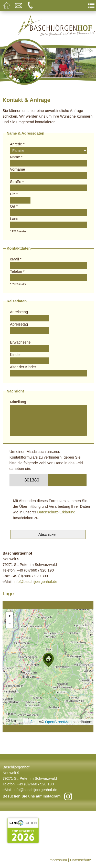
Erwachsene (20, 342)
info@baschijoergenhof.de (35, 582)
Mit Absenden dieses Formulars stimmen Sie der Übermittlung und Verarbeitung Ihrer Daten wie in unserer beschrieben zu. (47, 509)
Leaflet (30, 722)
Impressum (58, 860)
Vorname (18, 169)
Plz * (14, 194)
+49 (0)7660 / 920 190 (35, 784)
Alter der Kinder (23, 367)
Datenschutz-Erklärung (56, 512)
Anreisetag (19, 312)
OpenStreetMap (58, 722)
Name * (16, 157)
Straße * (17, 182)
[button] (48, 660)
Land (14, 219)
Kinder (15, 355)
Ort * (14, 206)
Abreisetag (19, 324)
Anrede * (17, 144)
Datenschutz (81, 860)
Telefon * (17, 271)
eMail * (16, 259)
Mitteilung (18, 402)
